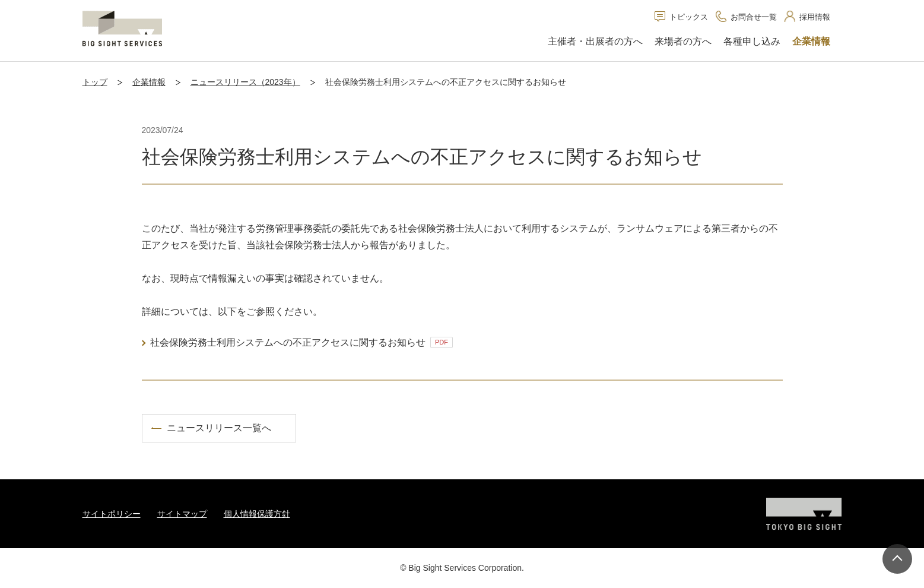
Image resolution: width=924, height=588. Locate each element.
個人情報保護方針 (257, 514)
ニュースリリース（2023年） (245, 82)
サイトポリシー (112, 514)
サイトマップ (182, 514)
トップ (95, 82)
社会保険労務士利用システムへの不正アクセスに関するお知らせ (301, 342)
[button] (595, 42)
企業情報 (149, 82)
